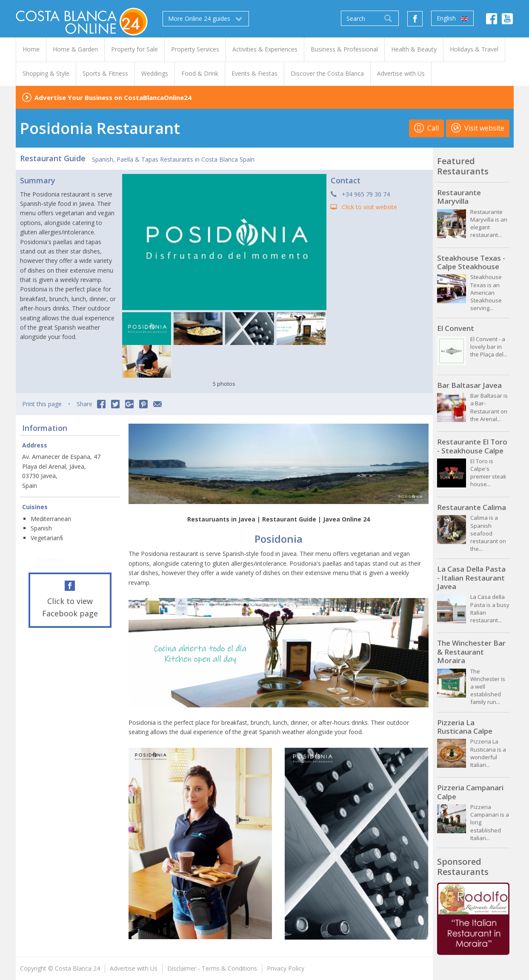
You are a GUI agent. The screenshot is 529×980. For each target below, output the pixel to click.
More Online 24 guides (206, 19)
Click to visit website (369, 207)
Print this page (42, 404)
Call (426, 128)
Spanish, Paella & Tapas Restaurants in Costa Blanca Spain (173, 159)
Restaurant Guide (53, 158)
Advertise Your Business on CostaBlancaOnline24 (113, 97)
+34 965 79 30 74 (366, 194)
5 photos (224, 384)
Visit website (478, 128)
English (452, 18)
